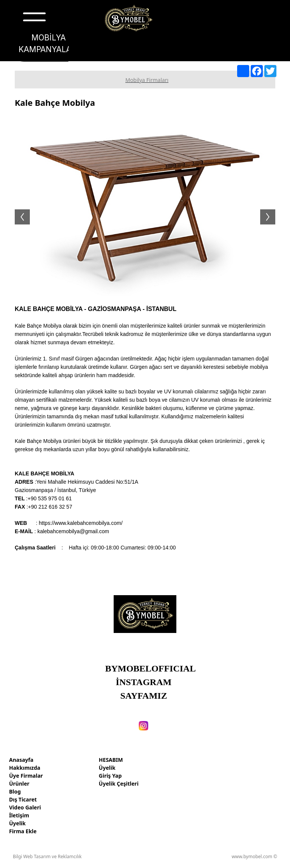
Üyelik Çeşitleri (119, 784)
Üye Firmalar (26, 776)
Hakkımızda (25, 768)
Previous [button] (19, 209)
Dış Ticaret (23, 799)
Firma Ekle (23, 831)
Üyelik (17, 823)
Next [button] (271, 209)
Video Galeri (25, 807)
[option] (145, 209)
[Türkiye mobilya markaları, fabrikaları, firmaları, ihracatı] (128, 19)
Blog (15, 791)
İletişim (19, 815)
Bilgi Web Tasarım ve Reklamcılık (47, 856)
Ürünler (19, 784)
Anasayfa (21, 760)
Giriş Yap (110, 776)
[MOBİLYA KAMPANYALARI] (49, 44)
